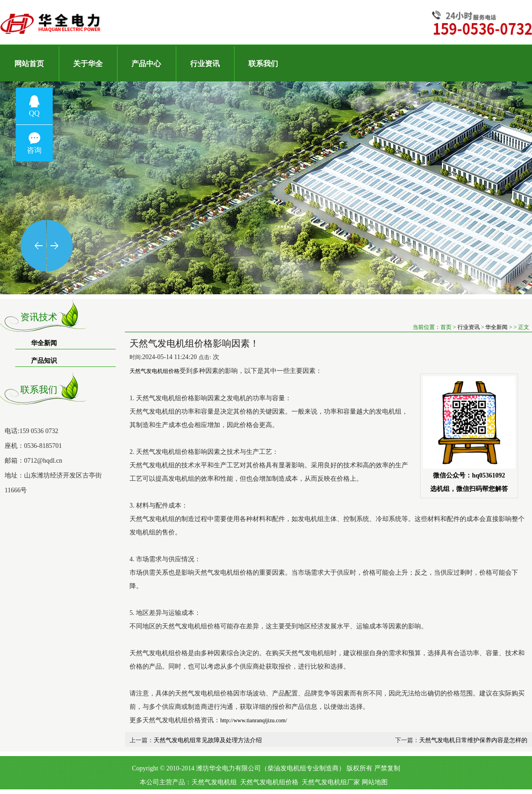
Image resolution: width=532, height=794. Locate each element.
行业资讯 (469, 327)
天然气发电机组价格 (269, 782)
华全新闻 (44, 343)
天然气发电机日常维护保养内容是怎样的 (473, 740)
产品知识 (44, 361)
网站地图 (375, 782)
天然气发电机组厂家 (331, 782)
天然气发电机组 (214, 782)
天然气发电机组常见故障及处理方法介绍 (208, 740)
